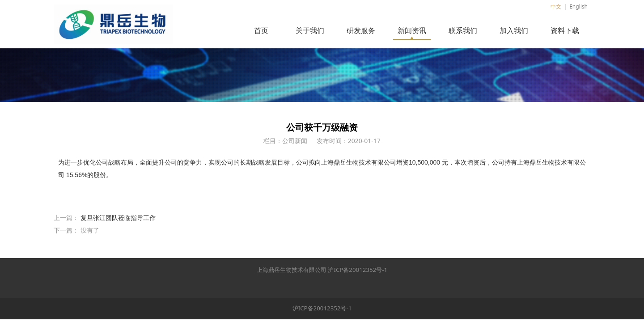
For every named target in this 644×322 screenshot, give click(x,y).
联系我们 (463, 30)
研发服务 (361, 30)
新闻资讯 (412, 30)
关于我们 (310, 30)
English (578, 6)
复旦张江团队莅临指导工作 (118, 218)
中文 (556, 6)
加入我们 (514, 30)
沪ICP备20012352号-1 (358, 270)
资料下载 (565, 30)
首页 (261, 30)
